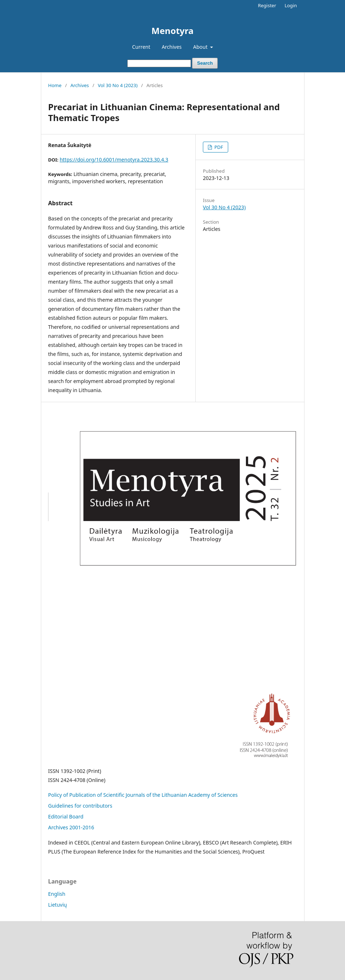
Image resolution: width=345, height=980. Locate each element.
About (201, 47)
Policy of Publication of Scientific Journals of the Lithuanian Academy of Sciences (143, 795)
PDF (218, 147)
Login (291, 5)
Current (141, 47)
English (57, 894)
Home (55, 85)
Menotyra (172, 31)
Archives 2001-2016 (71, 827)
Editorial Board (66, 816)
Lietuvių (57, 905)
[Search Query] (159, 63)
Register (267, 5)
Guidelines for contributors (80, 806)
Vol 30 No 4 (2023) (118, 85)
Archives (172, 47)
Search (205, 63)
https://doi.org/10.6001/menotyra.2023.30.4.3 (114, 160)
